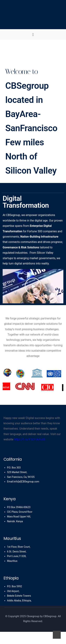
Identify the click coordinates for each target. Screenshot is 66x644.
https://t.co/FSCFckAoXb (30, 439)
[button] (33, 34)
